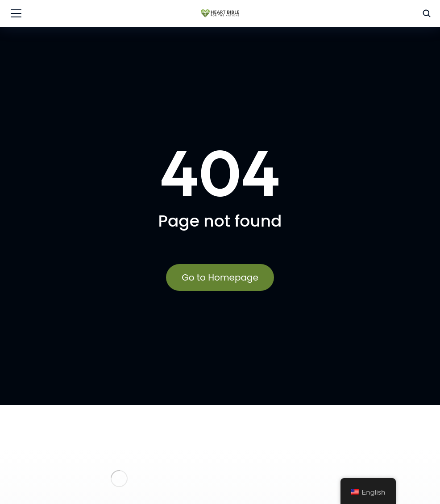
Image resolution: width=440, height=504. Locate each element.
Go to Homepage (220, 277)
